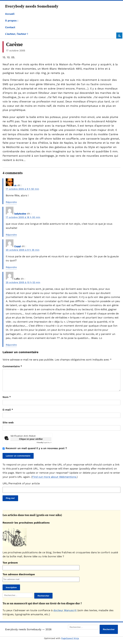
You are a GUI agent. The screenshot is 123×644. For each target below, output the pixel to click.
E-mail (8, 414)
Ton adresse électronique (19, 578)
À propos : (12, 21)
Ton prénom (10, 566)
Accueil (10, 14)
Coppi (18, 246)
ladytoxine (20, 214)
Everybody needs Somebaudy (32, 6)
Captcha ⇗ (44, 446)
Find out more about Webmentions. (54, 481)
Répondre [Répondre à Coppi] (11, 267)
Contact (10, 27)
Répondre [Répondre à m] (11, 202)
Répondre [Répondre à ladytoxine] (11, 235)
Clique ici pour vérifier (31, 443)
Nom (7, 401)
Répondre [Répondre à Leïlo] (11, 345)
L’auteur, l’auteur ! (17, 34)
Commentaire (12, 366)
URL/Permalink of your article (21, 487)
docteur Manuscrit (65, 614)
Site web (8, 426)
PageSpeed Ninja (70, 642)
